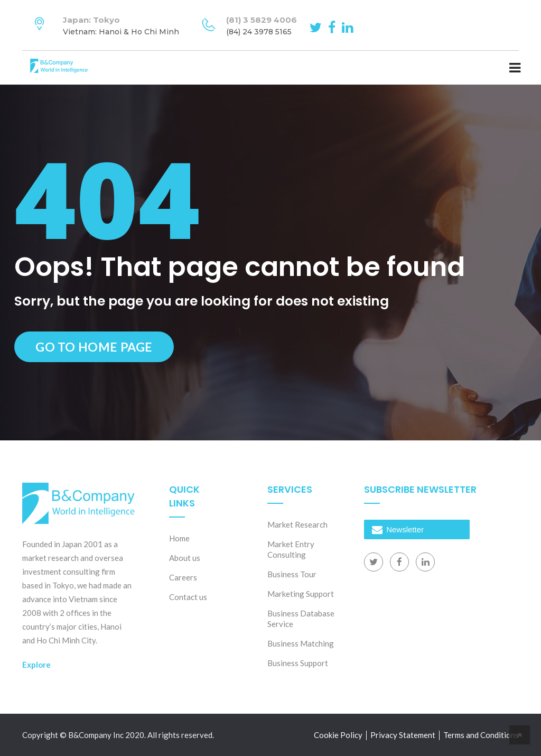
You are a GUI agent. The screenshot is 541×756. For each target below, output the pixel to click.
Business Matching (301, 643)
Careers (183, 577)
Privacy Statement (403, 735)
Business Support (298, 663)
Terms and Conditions (481, 735)
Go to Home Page (94, 347)
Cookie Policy (338, 735)
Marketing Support (301, 594)
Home (179, 538)
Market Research (297, 524)
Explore (36, 665)
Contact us (188, 597)
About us (185, 558)
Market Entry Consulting (291, 549)
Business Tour (292, 574)
